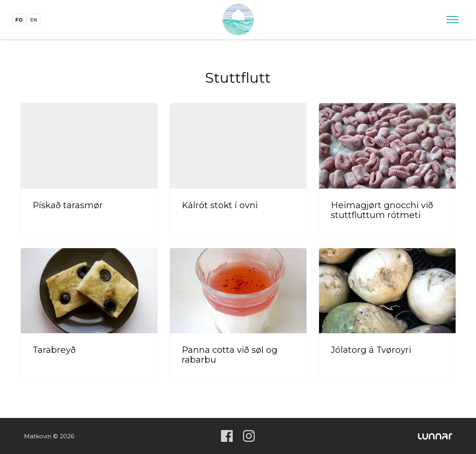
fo (19, 20)
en (34, 20)
